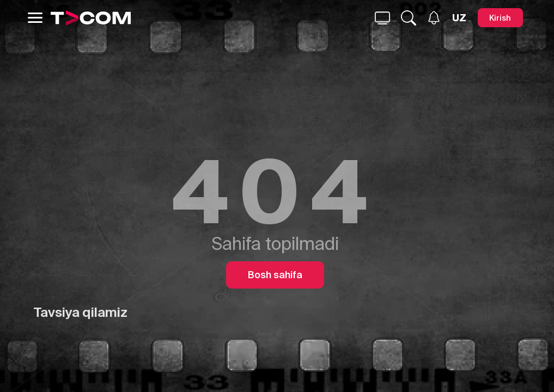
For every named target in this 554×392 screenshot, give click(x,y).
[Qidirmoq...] (382, 18)
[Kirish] (500, 18)
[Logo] (91, 18)
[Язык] (459, 18)
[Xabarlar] (434, 18)
